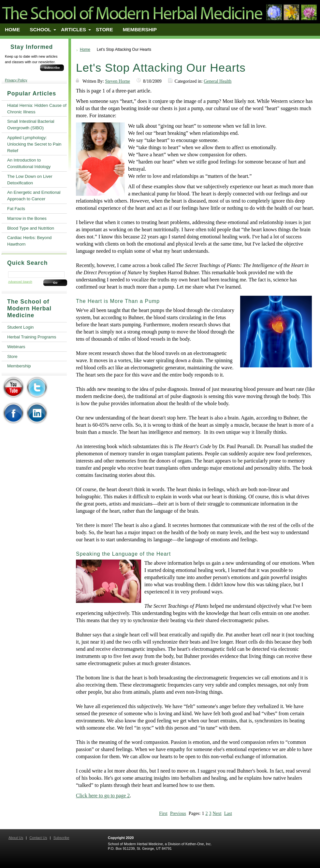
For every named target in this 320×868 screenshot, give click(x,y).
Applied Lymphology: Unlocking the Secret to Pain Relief (34, 144)
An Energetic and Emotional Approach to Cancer (34, 196)
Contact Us (38, 838)
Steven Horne (117, 81)
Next (217, 813)
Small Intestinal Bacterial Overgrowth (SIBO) (31, 125)
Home (12, 29)
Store (104, 29)
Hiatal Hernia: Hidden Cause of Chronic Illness (37, 109)
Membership (140, 29)
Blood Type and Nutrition (31, 228)
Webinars (16, 347)
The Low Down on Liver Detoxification (30, 180)
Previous (178, 813)
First (163, 813)
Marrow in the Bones (27, 218)
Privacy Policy (16, 80)
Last (228, 813)
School (40, 29)
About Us (16, 838)
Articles (73, 29)
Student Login (20, 327)
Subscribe (52, 68)
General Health (218, 81)
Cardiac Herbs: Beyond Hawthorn (29, 241)
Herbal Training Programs (32, 337)
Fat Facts (16, 209)
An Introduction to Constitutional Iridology (29, 163)
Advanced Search (20, 282)
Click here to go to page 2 (103, 796)
